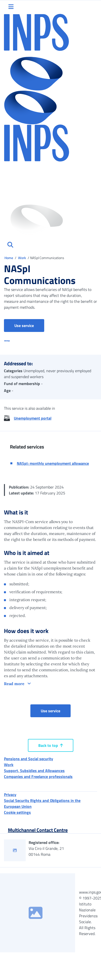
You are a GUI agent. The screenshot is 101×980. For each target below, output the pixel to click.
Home (9, 258)
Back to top (51, 745)
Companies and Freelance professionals (38, 776)
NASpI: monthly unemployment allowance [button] (53, 463)
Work (22, 258)
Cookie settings (17, 812)
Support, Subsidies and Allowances (34, 771)
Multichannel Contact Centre (38, 830)
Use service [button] (29, 325)
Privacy (10, 795)
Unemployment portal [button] (33, 418)
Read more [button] (15, 684)
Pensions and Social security (29, 759)
